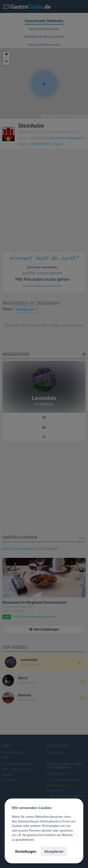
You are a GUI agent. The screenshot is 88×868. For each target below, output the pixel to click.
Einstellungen (26, 851)
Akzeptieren (54, 851)
